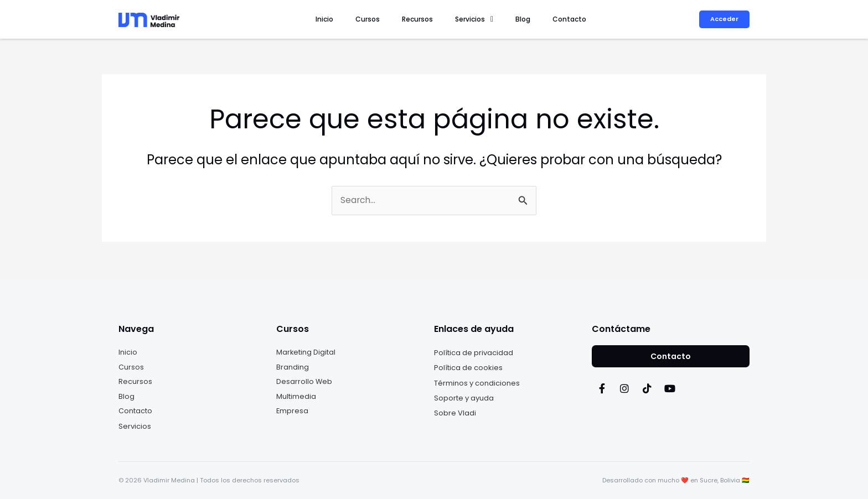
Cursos (401, 20)
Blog (534, 20)
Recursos (443, 20)
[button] (493, 20)
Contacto (573, 20)
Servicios (493, 20)
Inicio (366, 20)
